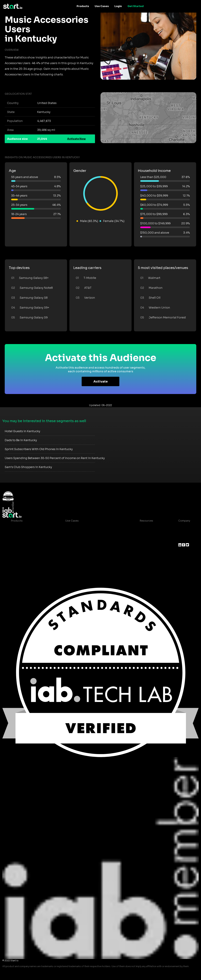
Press (182, 540)
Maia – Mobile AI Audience (28, 527)
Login (118, 6)
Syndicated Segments (25, 546)
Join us (183, 533)
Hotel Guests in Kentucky (22, 431)
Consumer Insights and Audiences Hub (90, 527)
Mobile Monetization (79, 546)
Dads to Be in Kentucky (21, 440)
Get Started (136, 6)
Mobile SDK (18, 558)
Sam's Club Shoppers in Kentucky (28, 467)
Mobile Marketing (76, 540)
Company (184, 521)
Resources (146, 521)
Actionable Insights (23, 565)
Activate (101, 382)
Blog (140, 533)
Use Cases (102, 6)
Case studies (145, 527)
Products (83, 6)
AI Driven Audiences (24, 540)
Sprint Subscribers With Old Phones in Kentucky (39, 449)
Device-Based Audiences (27, 533)
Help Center (145, 552)
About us (184, 527)
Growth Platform (22, 552)
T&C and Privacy (147, 540)
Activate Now (76, 139)
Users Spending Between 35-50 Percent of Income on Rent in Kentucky (55, 458)
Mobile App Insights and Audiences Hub (91, 533)
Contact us (144, 546)
